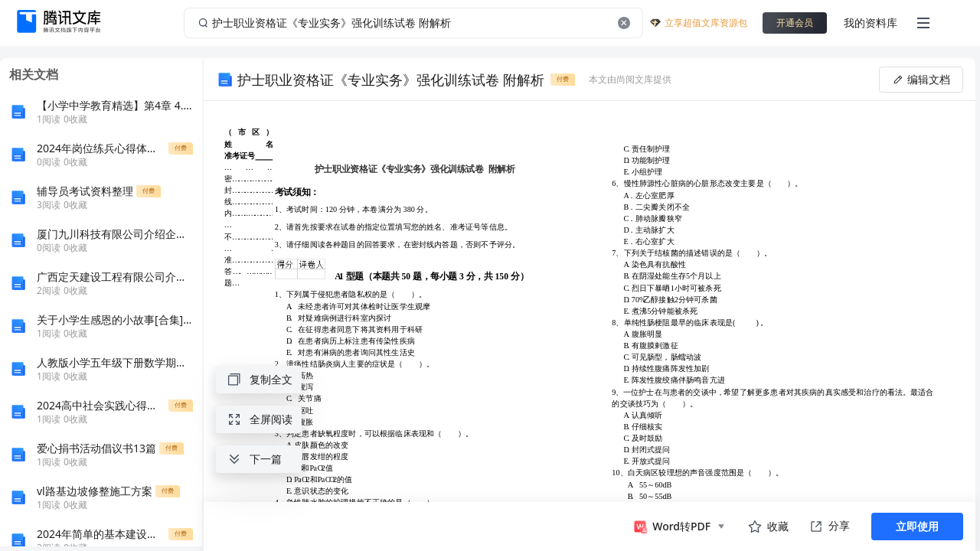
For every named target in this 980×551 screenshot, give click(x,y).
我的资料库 (871, 23)
